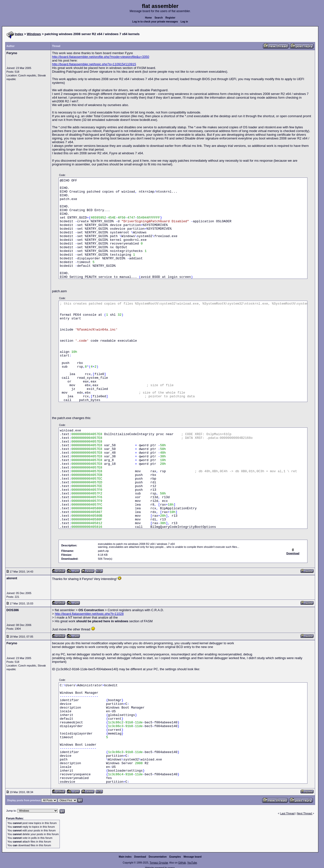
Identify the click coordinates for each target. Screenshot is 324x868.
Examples (175, 857)
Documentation (158, 857)
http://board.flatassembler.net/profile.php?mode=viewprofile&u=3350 (100, 57)
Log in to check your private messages (155, 22)
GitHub (182, 863)
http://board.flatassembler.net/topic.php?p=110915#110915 (94, 64)
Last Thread (288, 813)
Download (140, 857)
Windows (34, 34)
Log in (184, 22)
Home (149, 18)
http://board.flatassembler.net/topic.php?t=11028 (89, 614)
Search (159, 18)
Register (170, 18)
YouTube (192, 863)
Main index (125, 857)
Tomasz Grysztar (159, 863)
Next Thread (305, 813)
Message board (193, 857)
